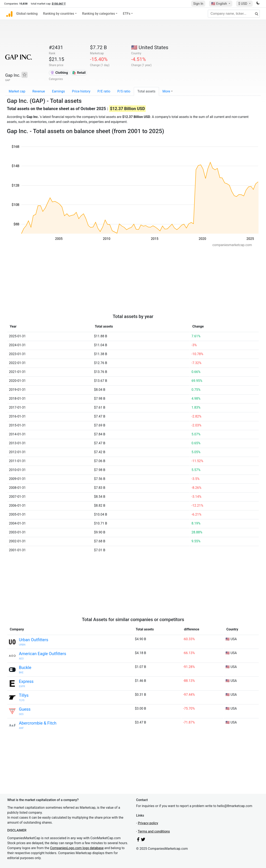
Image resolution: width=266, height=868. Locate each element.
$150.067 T (59, 4)
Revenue (39, 91)
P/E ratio (104, 91)
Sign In (198, 4)
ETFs (127, 14)
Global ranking (27, 14)
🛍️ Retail (79, 73)
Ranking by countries (59, 14)
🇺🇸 (219, 4)
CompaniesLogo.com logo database (77, 848)
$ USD (243, 4)
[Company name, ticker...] (234, 14)
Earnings (58, 91)
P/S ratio (124, 91)
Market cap (17, 91)
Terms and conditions (154, 831)
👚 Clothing (59, 73)
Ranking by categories (99, 14)
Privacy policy (148, 823)
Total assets (146, 91)
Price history (81, 91)
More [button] (166, 91)
